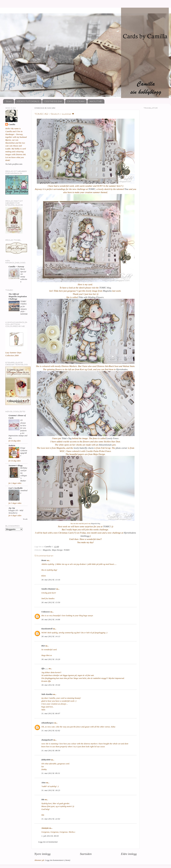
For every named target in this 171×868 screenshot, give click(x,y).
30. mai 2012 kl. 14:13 (51, 636)
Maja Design (57, 550)
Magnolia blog (96, 524)
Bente (44, 560)
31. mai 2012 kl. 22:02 (51, 819)
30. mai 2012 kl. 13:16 (51, 580)
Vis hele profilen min (14, 164)
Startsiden (86, 854)
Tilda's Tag (67, 438)
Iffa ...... (45, 668)
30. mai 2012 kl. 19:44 (51, 685)
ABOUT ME (96, 101)
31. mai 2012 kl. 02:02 (51, 731)
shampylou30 (47, 740)
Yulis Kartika (47, 694)
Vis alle (25, 519)
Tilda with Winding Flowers (91, 297)
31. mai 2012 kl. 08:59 (51, 750)
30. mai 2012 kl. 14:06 (51, 619)
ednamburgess (47, 723)
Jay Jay (12, 508)
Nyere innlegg (42, 854)
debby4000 (46, 760)
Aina (43, 783)
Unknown (46, 612)
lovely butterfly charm (84, 448)
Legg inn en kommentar (48, 842)
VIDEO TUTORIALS (28, 101)
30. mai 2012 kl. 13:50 (51, 602)
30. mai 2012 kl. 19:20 (51, 659)
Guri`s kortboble (16, 488)
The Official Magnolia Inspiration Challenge (18, 296)
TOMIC (92, 189)
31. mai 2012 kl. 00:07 (51, 713)
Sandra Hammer (48, 589)
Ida (43, 799)
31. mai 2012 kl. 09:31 (51, 773)
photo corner (121, 448)
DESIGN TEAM (76, 101)
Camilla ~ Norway (16, 267)
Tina (126, 189)
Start (9, 101)
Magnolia (107, 291)
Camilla (12, 124)
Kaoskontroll (47, 629)
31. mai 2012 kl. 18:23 (51, 790)
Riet (43, 646)
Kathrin (12, 445)
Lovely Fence (112, 438)
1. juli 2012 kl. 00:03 (50, 836)
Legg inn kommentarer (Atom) (58, 860)
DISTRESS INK (53, 101)
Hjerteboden (122, 369)
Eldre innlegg (129, 854)
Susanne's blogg (15, 465)
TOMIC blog (105, 288)
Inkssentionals (105, 445)
